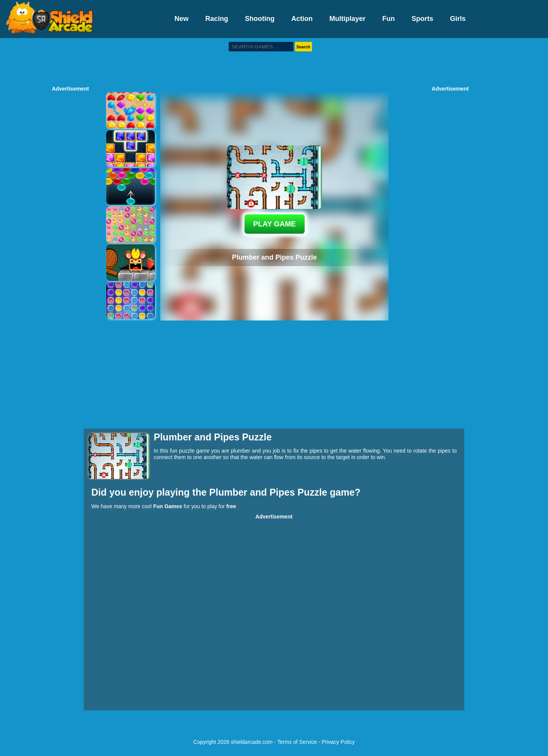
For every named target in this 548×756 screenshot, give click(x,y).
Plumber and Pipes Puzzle (270, 492)
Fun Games (167, 506)
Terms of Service (297, 742)
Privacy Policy (338, 742)
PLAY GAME (274, 224)
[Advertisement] (274, 61)
